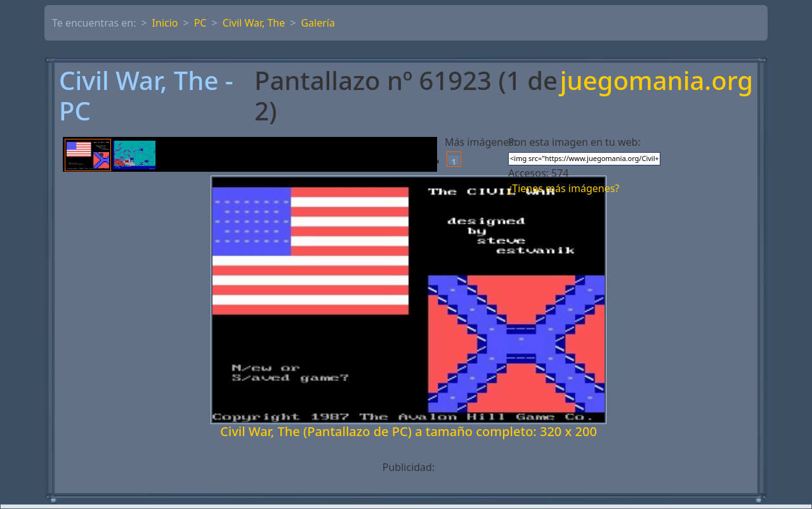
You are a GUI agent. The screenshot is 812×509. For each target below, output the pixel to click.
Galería (318, 23)
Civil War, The (254, 23)
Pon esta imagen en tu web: (574, 142)
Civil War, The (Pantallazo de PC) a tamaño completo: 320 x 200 (409, 431)
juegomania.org (657, 81)
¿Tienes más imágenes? (564, 188)
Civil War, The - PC (146, 96)
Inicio (165, 23)
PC (200, 23)
